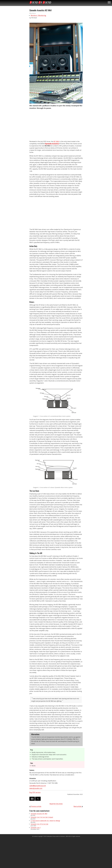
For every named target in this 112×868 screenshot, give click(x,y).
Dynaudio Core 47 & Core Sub (39, 824)
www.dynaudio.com (36, 788)
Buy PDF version (35, 792)
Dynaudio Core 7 (36, 828)
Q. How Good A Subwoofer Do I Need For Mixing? (45, 821)
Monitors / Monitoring (38, 15)
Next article (77, 806)
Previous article (36, 806)
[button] (56, 63)
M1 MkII (56, 141)
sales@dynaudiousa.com (38, 786)
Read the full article (56, 804)
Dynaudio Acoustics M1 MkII (39, 814)
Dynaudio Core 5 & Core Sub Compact (42, 817)
